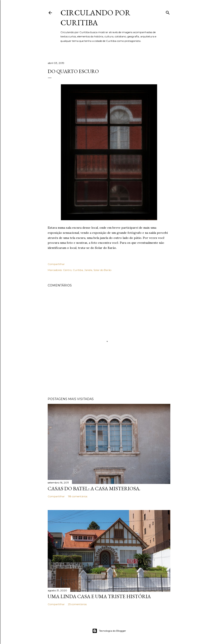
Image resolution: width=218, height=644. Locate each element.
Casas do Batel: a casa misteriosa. (94, 488)
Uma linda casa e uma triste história (99, 596)
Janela (88, 270)
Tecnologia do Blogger (109, 631)
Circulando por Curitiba (95, 18)
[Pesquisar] (168, 12)
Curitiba (78, 270)
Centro (67, 270)
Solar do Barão (102, 270)
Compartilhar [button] (56, 264)
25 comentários (77, 604)
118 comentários (78, 496)
